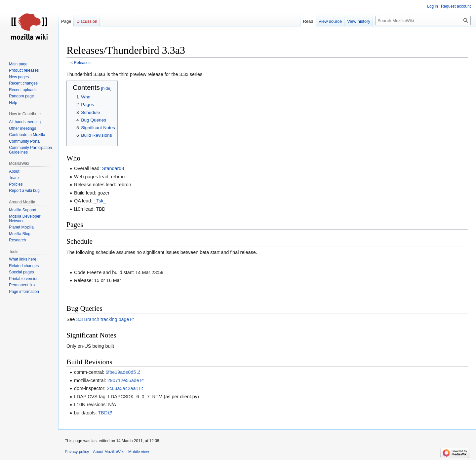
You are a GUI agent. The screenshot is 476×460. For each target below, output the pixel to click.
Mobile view (139, 452)
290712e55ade (123, 380)
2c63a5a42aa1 (122, 388)
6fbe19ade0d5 (121, 372)
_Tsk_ (100, 201)
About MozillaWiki (109, 452)
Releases (82, 63)
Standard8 (113, 168)
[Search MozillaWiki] (423, 20)
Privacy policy (77, 452)
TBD (103, 413)
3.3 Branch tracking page (103, 319)
